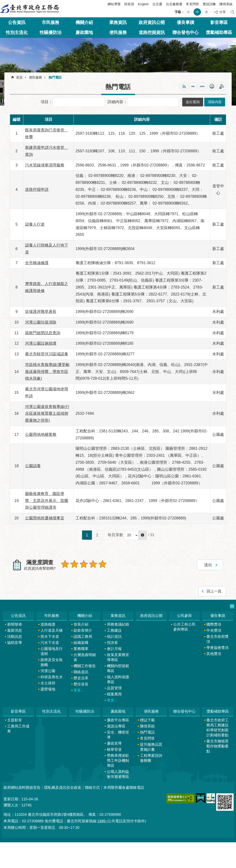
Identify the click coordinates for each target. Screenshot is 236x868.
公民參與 (184, 616)
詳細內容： (117, 102)
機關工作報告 (85, 666)
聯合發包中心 (185, 32)
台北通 (157, 4)
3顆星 (84, 564)
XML (193, 86)
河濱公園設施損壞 (41, 343)
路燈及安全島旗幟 (52, 662)
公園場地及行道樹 (52, 651)
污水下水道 (50, 643)
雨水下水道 (50, 637)
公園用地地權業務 (41, 435)
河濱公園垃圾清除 (41, 322)
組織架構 (81, 643)
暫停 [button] (3, 101)
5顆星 (102, 564)
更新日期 (11, 799)
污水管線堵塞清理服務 (45, 165)
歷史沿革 (81, 678)
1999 (102, 821)
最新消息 (15, 630)
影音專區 (219, 22)
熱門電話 (55, 77)
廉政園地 (84, 32)
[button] (142, 535)
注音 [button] (222, 86)
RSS (184, 86)
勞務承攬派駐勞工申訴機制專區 (118, 761)
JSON (202, 86)
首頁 (19, 77)
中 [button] (197, 12)
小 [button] (188, 12)
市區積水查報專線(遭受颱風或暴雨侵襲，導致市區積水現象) (47, 372)
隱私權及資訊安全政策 (63, 788)
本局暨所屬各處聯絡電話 (124, 788)
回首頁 (129, 4)
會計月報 (114, 649)
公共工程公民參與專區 (184, 627)
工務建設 (114, 630)
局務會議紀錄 (118, 624)
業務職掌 (81, 649)
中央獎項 (214, 630)
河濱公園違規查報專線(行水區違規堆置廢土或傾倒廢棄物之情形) (47, 414)
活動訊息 (15, 637)
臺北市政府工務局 (30, 9)
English (143, 4)
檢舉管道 (114, 750)
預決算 (112, 643)
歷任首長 (81, 684)
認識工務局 (83, 637)
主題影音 (15, 720)
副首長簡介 (83, 630)
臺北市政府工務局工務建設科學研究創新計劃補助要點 (217, 728)
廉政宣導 (114, 743)
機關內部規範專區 (118, 668)
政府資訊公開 (152, 22)
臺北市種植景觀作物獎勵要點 (217, 746)
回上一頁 (214, 591)
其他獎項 (214, 654)
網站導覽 (114, 4)
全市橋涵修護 (37, 263)
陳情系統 (226, 4)
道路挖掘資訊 (152, 32)
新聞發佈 (15, 624)
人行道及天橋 (52, 630)
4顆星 (93, 564)
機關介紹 (84, 22)
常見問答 (192, 4)
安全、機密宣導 (118, 735)
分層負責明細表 (85, 657)
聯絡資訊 (81, 672)
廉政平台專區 (118, 720)
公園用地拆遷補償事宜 (45, 518)
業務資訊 (118, 22)
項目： (47, 102)
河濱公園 (48, 671)
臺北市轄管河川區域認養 (47, 354)
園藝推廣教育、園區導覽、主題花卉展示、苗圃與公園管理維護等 (47, 501)
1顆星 (65, 564)
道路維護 (48, 624)
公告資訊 (17, 22)
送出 (65, 573)
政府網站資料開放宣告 (22, 788)
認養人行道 (35, 224)
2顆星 (74, 564)
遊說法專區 (116, 726)
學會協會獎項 (217, 648)
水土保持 (48, 683)
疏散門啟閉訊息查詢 (43, 333)
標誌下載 (147, 720)
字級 (178, 12)
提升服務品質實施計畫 (151, 747)
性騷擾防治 (51, 32)
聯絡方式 (92, 788)
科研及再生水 (52, 677)
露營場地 (48, 689)
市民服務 (51, 22)
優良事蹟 (185, 22)
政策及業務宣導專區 (118, 657)
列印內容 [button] (212, 86)
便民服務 (118, 32)
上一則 (12, 101)
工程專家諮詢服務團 (151, 758)
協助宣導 (15, 643)
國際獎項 (214, 624)
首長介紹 (81, 624)
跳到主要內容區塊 (2, 2)
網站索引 (232, 12)
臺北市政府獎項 (217, 639)
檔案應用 (114, 694)
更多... (79, 690)
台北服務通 (174, 4)
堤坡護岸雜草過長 (41, 312)
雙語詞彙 (209, 4)
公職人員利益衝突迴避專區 (118, 774)
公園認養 (33, 466)
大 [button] (206, 12)
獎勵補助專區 (219, 32)
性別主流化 (17, 32)
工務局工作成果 (18, 729)
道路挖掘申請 (37, 190)
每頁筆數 (115, 535)
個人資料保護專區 (118, 680)
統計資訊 (114, 637)
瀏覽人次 (11, 805)
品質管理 (114, 688)
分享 (223, 12)
